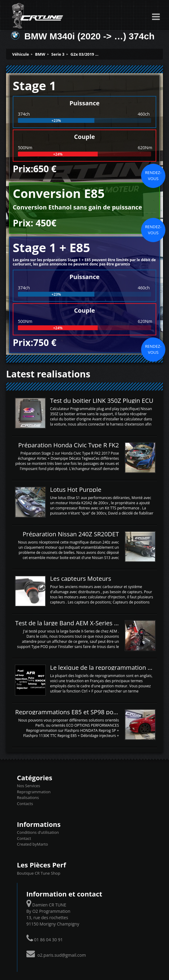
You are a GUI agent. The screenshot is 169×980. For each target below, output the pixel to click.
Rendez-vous (153, 176)
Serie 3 (58, 54)
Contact (24, 838)
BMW (40, 54)
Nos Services (29, 786)
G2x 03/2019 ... (84, 54)
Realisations (28, 797)
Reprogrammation (34, 792)
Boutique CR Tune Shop (39, 873)
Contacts (25, 804)
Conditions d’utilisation (38, 832)
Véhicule (21, 54)
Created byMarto (32, 844)
